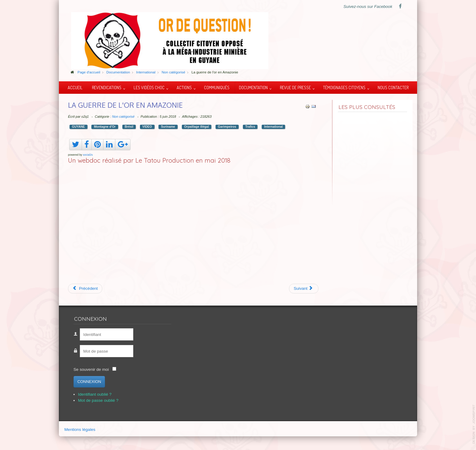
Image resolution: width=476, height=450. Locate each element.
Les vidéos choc (149, 87)
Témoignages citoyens (344, 87)
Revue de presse (295, 87)
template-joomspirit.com (474, 424)
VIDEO (147, 127)
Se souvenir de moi (91, 369)
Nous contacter (393, 87)
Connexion (89, 382)
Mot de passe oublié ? (98, 400)
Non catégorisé (123, 117)
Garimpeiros (227, 127)
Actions (184, 87)
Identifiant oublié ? (95, 394)
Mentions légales (80, 430)
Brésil (129, 127)
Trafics (250, 127)
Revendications (107, 87)
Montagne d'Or (105, 127)
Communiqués (217, 87)
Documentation (253, 87)
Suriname (168, 127)
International (273, 127)
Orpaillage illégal (197, 127)
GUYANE (78, 127)
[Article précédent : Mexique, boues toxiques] (85, 289)
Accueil (75, 87)
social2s (88, 155)
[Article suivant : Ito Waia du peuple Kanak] (304, 289)
